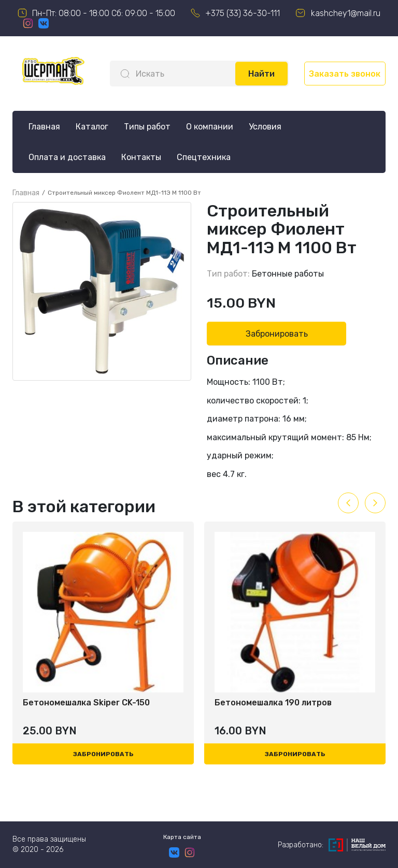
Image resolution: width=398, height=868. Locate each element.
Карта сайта (182, 837)
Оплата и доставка (67, 157)
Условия (265, 127)
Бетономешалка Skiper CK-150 (86, 703)
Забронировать (277, 334)
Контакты (141, 157)
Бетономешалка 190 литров (273, 703)
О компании (210, 127)
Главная (44, 127)
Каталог (92, 127)
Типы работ (147, 127)
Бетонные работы (288, 274)
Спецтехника (204, 157)
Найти (261, 74)
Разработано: (332, 845)
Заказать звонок (345, 74)
